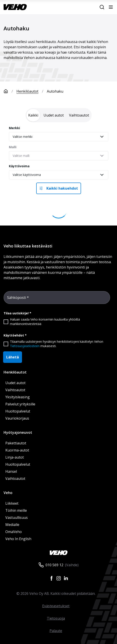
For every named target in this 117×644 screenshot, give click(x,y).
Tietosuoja (56, 618)
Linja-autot (15, 457)
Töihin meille (16, 510)
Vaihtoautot (15, 390)
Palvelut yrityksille (20, 404)
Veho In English (18, 539)
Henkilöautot (27, 91)
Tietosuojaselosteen (25, 346)
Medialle (12, 525)
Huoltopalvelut (18, 411)
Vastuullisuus (17, 518)
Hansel (11, 471)
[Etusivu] (10, 91)
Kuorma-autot (17, 450)
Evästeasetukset (56, 606)
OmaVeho (14, 532)
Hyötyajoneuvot (18, 432)
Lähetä (13, 357)
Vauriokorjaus (17, 418)
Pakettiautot (16, 443)
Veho (8, 493)
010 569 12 (54, 565)
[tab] (33, 115)
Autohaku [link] (55, 91)
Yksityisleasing (18, 397)
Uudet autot (15, 383)
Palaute (56, 631)
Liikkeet (12, 503)
